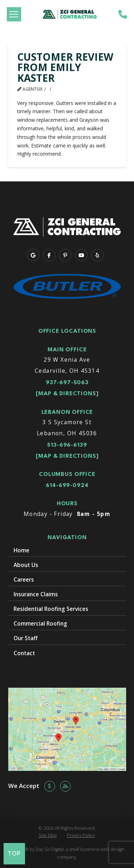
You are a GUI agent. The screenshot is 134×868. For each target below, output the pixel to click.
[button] (14, 14)
